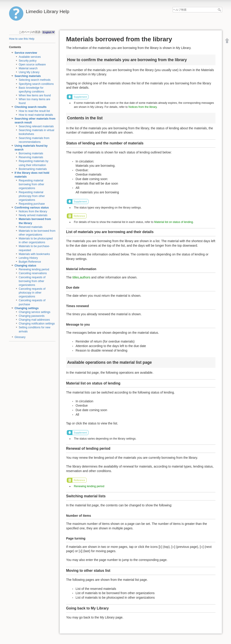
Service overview (26, 53)
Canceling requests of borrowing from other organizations (32, 281)
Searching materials (28, 76)
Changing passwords (32, 316)
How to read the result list (34, 111)
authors (85, 277)
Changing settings (27, 308)
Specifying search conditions (36, 84)
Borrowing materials (31, 153)
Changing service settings (35, 312)
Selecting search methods (35, 80)
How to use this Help (22, 39)
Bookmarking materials (33, 169)
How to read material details (36, 115)
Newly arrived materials (33, 215)
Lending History (28, 258)
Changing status (25, 266)
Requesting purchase (32, 204)
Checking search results (31, 107)
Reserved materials (31, 227)
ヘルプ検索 (220, 10)
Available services (30, 57)
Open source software (32, 65)
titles (76, 277)
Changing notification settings (37, 324)
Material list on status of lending (173, 222)
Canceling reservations (33, 273)
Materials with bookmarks (34, 254)
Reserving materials (31, 157)
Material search (28, 68)
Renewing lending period (34, 269)
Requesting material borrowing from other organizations (31, 184)
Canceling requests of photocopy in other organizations (32, 293)
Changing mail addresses (34, 320)
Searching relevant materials (36, 126)
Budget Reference (30, 262)
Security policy (28, 61)
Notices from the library (33, 211)
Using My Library (29, 72)
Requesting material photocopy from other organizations (32, 196)
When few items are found (35, 95)
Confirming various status (32, 208)
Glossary (20, 337)
